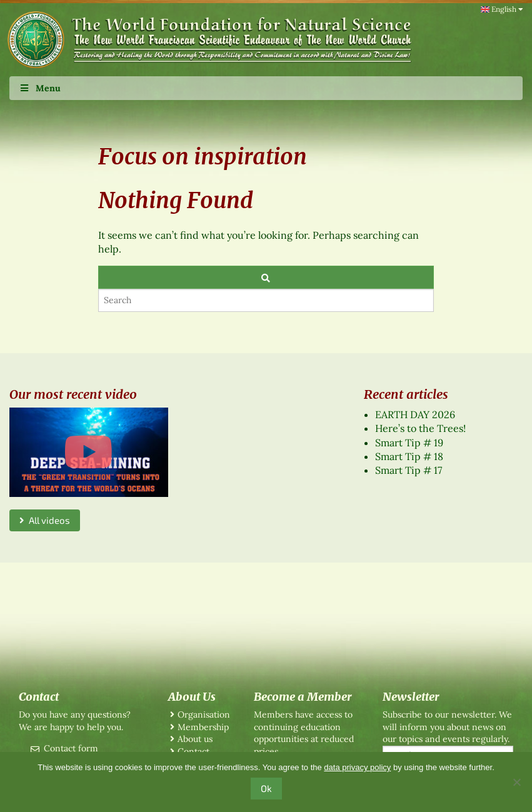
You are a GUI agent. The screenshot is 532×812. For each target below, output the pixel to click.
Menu (40, 88)
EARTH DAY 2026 (415, 414)
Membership (203, 727)
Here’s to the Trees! (420, 428)
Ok (266, 788)
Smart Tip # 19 (409, 443)
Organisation (204, 714)
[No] (516, 782)
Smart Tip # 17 (409, 470)
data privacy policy (357, 767)
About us (195, 739)
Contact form (71, 748)
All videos (45, 520)
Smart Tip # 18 (409, 456)
